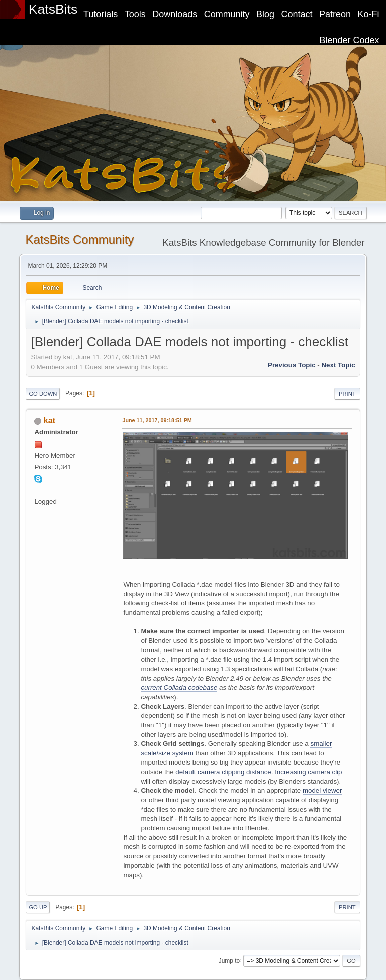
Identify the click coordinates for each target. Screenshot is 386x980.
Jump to (229, 960)
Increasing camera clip (308, 772)
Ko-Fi (369, 14)
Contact (297, 14)
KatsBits (53, 9)
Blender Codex (350, 40)
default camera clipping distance (223, 772)
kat (50, 421)
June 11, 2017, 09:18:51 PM (157, 420)
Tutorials (101, 14)
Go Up (38, 907)
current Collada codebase (179, 687)
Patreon (335, 14)
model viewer (322, 790)
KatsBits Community (79, 239)
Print (347, 394)
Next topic (338, 365)
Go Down (43, 394)
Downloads (175, 14)
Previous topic (292, 365)
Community (227, 14)
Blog (265, 14)
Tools (135, 14)
